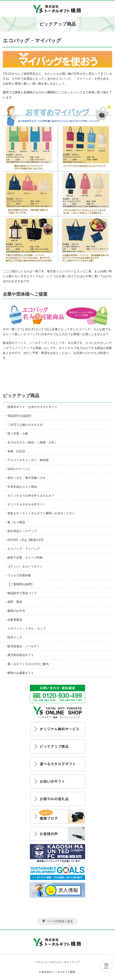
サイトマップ (72, 962)
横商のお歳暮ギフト (21, 673)
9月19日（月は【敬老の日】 (26, 540)
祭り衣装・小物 (18, 434)
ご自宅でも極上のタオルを (25, 425)
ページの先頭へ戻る (60, 921)
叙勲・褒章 (15, 602)
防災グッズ (15, 637)
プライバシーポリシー (48, 962)
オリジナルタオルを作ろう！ (27, 504)
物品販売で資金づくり (22, 593)
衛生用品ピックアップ (22, 531)
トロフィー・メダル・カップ (27, 629)
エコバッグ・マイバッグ (24, 549)
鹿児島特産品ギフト (21, 655)
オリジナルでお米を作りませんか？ (31, 496)
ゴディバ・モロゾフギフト (25, 567)
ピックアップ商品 (21, 396)
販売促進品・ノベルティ (24, 646)
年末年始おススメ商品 (22, 487)
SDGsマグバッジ (19, 469)
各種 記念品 (16, 451)
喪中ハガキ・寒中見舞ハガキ (27, 478)
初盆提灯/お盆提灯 (20, 416)
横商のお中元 (16, 611)
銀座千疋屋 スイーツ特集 (25, 558)
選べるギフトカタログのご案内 (28, 664)
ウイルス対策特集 (19, 575)
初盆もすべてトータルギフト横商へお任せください (41, 513)
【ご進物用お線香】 (21, 584)
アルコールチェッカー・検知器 (28, 460)
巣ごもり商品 (16, 522)
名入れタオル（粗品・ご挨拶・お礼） (32, 442)
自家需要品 (15, 620)
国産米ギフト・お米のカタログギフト (32, 407)
